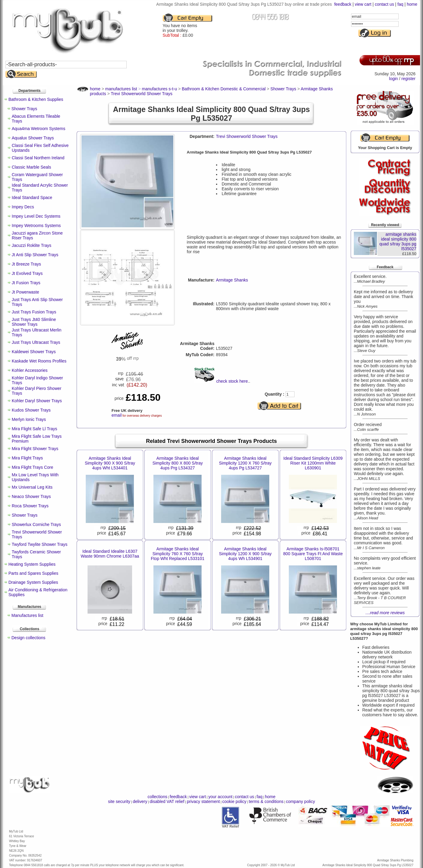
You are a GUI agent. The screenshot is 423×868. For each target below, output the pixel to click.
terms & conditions (266, 801)
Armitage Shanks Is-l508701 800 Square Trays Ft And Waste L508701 (313, 554)
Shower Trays (24, 109)
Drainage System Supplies (33, 582)
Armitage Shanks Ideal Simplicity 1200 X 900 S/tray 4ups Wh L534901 (245, 554)
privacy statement (203, 801)
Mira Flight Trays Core (32, 467)
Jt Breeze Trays (26, 264)
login (394, 79)
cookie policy (234, 801)
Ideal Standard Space (32, 198)
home (412, 4)
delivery (140, 801)
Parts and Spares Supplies (33, 573)
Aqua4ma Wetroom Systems (39, 129)
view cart (363, 4)
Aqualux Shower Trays (33, 138)
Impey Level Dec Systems (36, 216)
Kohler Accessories (30, 370)
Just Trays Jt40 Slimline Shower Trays (34, 322)
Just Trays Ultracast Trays (36, 342)
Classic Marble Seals (31, 167)
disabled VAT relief (167, 801)
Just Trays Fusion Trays (34, 312)
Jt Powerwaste (25, 292)
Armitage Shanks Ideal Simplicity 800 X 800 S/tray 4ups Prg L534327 (178, 463)
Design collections (28, 638)
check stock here (232, 381)
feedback (343, 4)
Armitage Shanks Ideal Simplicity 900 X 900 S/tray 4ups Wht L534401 (110, 463)
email (117, 415)
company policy (300, 801)
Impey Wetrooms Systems (36, 226)
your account (220, 797)
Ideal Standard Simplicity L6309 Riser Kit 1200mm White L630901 (313, 463)
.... (385, 613)
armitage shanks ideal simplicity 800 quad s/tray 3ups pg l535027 (398, 241)
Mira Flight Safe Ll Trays (34, 429)
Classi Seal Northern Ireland (38, 158)
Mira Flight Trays (27, 458)
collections (157, 797)
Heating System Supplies (32, 564)
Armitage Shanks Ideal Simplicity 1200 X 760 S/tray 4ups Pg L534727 (245, 463)
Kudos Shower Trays (31, 410)
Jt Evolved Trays (27, 273)
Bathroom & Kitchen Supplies (36, 99)
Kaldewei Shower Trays (34, 352)
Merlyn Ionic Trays (29, 419)
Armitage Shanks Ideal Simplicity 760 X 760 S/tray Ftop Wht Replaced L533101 (178, 554)
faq (400, 4)
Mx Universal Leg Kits (32, 487)
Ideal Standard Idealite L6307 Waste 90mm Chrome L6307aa (110, 554)
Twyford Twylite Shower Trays (40, 544)
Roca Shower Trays (30, 506)
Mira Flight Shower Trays (35, 449)
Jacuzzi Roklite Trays (31, 245)
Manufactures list (27, 615)
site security (119, 801)
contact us (384, 4)
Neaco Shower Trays (31, 496)
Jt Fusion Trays (26, 283)
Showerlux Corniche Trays (36, 524)
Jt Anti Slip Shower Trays (35, 255)
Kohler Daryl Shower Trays (37, 401)
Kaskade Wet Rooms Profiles (39, 361)
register (408, 79)
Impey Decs (23, 207)
